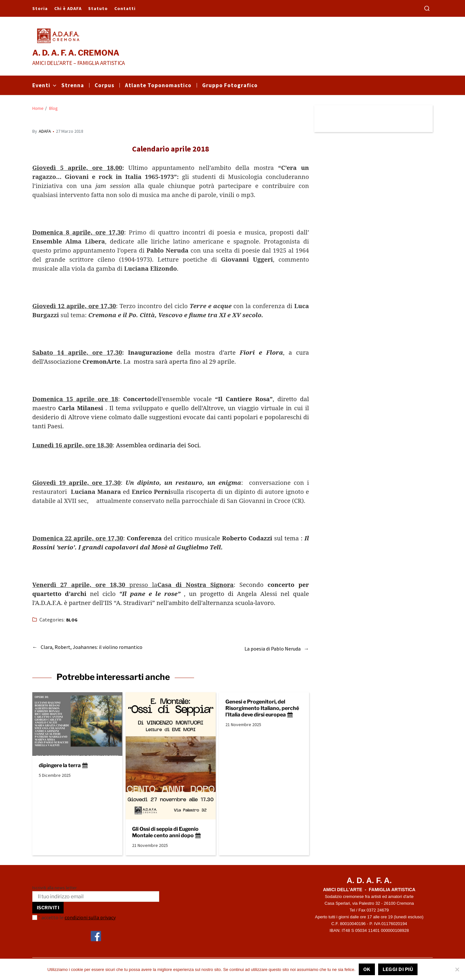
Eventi (44, 85)
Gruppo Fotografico (230, 85)
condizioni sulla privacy (90, 914)
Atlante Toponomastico (158, 85)
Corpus (104, 85)
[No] (457, 969)
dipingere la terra (63, 762)
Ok (367, 969)
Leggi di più (398, 969)
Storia (40, 8)
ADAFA (45, 131)
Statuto (98, 8)
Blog (72, 620)
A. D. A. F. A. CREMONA (76, 53)
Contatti (125, 8)
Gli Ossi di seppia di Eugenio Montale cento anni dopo (167, 829)
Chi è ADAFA (68, 8)
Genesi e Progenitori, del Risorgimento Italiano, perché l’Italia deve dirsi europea (262, 705)
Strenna (73, 85)
